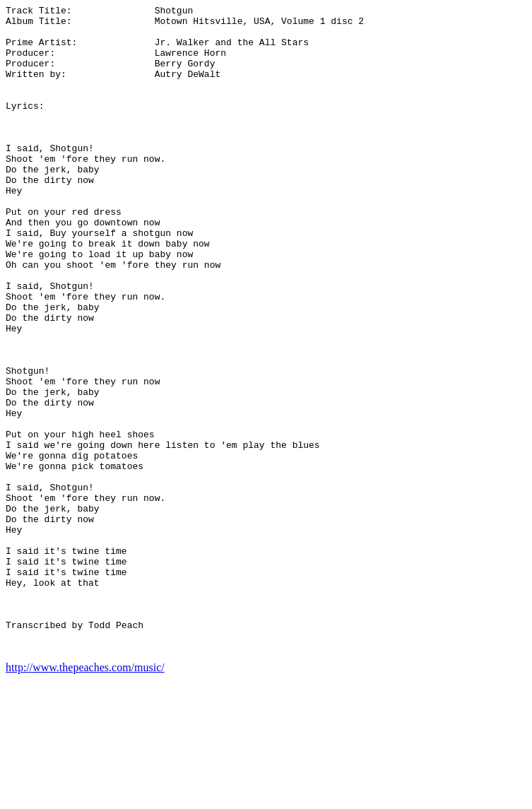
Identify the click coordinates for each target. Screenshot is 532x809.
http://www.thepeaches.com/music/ (85, 797)
